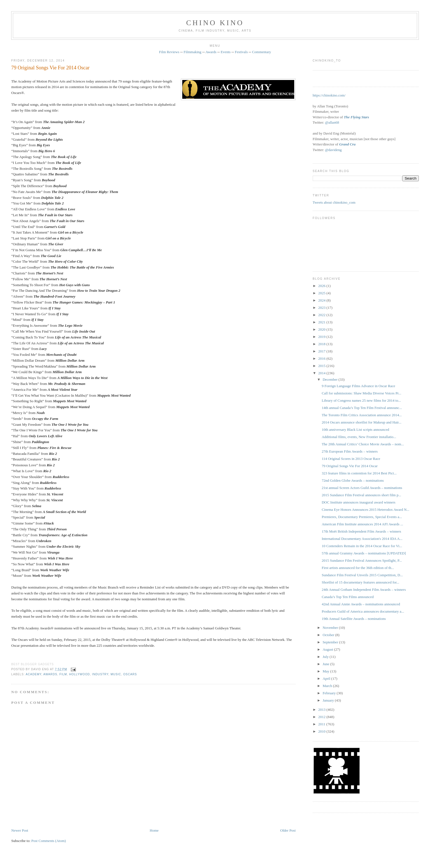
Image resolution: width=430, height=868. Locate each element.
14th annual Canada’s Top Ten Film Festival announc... (362, 408)
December (330, 379)
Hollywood (80, 674)
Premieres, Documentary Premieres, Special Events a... (362, 517)
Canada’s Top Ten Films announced (348, 597)
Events (225, 52)
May (326, 671)
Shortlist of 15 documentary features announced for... (360, 582)
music (116, 674)
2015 (322, 366)
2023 (322, 308)
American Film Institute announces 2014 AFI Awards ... (362, 524)
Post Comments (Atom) (49, 841)
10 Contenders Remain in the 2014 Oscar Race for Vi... (362, 546)
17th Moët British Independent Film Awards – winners (361, 531)
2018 (322, 344)
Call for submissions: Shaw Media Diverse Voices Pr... (361, 393)
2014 (322, 373)
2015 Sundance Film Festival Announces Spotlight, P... (362, 560)
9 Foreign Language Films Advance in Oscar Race (358, 386)
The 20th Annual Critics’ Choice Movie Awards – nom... (363, 444)
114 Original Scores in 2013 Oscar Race (351, 459)
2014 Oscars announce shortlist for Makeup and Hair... (362, 422)
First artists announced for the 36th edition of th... (358, 568)
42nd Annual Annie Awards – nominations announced (361, 604)
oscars (130, 674)
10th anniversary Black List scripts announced (355, 430)
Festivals (241, 52)
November (331, 628)
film (63, 674)
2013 (322, 710)
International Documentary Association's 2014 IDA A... (362, 539)
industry (100, 674)
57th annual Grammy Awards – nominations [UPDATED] (364, 553)
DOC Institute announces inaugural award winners (358, 502)
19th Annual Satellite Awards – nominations (354, 619)
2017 (322, 351)
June (326, 664)
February (329, 693)
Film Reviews (169, 52)
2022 (322, 315)
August (328, 649)
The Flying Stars (356, 117)
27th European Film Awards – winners (350, 451)
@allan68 (332, 122)
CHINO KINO (215, 23)
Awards (211, 52)
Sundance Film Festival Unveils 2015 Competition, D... (362, 575)
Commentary (261, 52)
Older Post (288, 830)
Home (154, 830)
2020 (322, 329)
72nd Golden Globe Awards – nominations (353, 480)
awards (50, 674)
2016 (322, 358)
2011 (322, 724)
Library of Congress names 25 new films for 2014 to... (361, 400)
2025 (322, 293)
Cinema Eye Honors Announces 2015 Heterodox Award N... (365, 510)
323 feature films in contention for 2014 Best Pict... (359, 473)
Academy (34, 674)
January (329, 700)
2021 (322, 322)
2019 (322, 337)
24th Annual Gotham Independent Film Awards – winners (364, 590)
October (329, 635)
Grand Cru (347, 144)
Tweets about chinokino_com (334, 202)
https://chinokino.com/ (329, 95)
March (328, 686)
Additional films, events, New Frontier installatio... (359, 437)
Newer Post (20, 830)
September (331, 642)
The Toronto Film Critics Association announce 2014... (362, 415)
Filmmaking (193, 52)
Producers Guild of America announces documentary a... (363, 611)
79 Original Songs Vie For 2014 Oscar (50, 68)
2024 (322, 300)
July (326, 657)
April (327, 678)
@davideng (333, 150)
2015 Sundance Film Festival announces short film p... (361, 495)
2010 (322, 731)
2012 (322, 717)
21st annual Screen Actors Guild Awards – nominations (362, 488)
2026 (322, 286)
